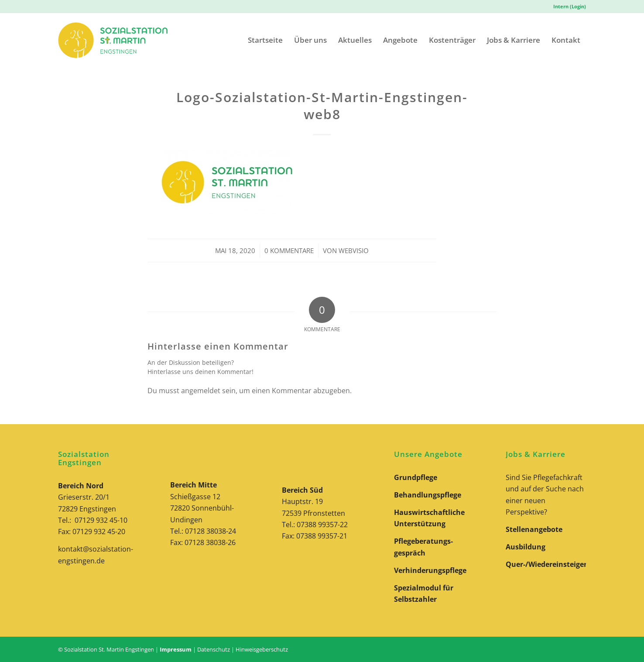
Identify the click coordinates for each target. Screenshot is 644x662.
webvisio (354, 250)
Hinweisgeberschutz (262, 649)
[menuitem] (567, 7)
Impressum (176, 649)
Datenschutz (214, 649)
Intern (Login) (570, 6)
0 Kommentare (289, 250)
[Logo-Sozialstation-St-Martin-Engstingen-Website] (113, 40)
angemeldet (201, 391)
